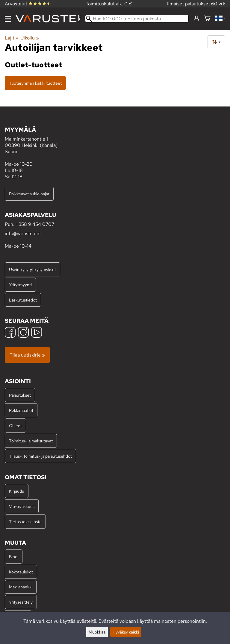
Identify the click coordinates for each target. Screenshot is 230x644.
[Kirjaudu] (196, 19)
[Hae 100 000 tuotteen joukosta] (137, 19)
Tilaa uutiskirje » (27, 355)
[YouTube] (37, 333)
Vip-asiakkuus (22, 506)
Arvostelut (28, 4)
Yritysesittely (21, 602)
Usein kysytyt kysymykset (32, 269)
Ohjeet (15, 425)
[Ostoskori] (207, 19)
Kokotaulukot (21, 572)
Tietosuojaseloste (25, 522)
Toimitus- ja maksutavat (31, 441)
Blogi (14, 557)
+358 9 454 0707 (35, 224)
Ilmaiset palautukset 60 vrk (196, 4)
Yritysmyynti (20, 285)
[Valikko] (8, 19)
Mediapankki (21, 587)
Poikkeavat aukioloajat (29, 194)
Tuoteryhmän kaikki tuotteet (35, 83)
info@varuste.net (23, 233)
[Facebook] (10, 333)
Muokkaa (97, 632)
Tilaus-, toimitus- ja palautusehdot (40, 456)
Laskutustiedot (23, 300)
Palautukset (20, 395)
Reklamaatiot (21, 410)
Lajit (12, 38)
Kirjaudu (17, 491)
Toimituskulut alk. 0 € (109, 4)
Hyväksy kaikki (126, 632)
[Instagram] (23, 333)
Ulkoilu (29, 38)
